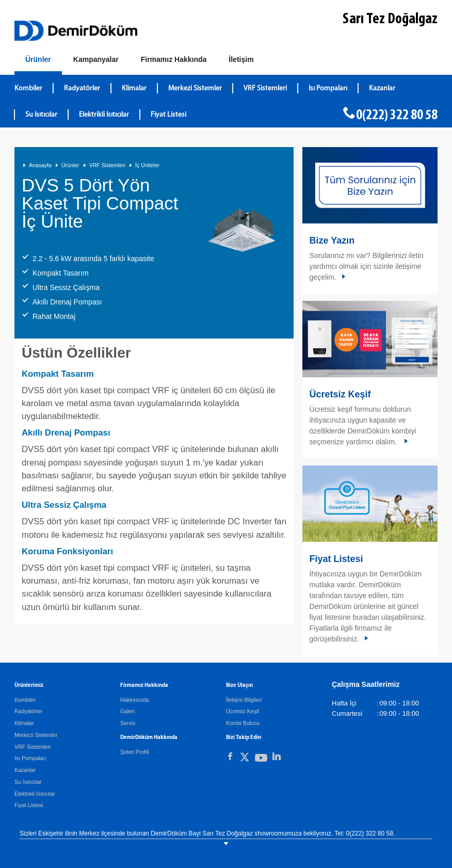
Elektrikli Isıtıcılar (35, 794)
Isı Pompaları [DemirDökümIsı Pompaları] (328, 89)
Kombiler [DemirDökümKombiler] (28, 89)
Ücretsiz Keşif (340, 394)
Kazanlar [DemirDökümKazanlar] (382, 89)
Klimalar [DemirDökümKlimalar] (134, 89)
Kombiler (25, 700)
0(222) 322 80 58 (397, 116)
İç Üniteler (147, 165)
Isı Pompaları (30, 758)
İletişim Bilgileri (244, 700)
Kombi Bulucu (243, 723)
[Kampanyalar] (96, 60)
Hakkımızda (134, 700)
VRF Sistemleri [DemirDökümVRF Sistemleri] (265, 89)
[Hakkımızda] (174, 60)
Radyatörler (28, 711)
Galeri (127, 711)
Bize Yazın (332, 240)
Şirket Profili (135, 752)
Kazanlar (25, 770)
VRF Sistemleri (107, 165)
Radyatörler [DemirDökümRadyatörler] (82, 89)
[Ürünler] (38, 62)
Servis (128, 723)
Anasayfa (40, 165)
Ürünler (70, 165)
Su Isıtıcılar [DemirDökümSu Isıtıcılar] (41, 115)
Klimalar (24, 723)
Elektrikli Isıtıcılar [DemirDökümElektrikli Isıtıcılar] (104, 115)
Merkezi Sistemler (36, 735)
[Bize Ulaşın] (241, 60)
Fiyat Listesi (168, 115)
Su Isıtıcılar (28, 782)
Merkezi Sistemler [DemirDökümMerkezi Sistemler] (195, 89)
